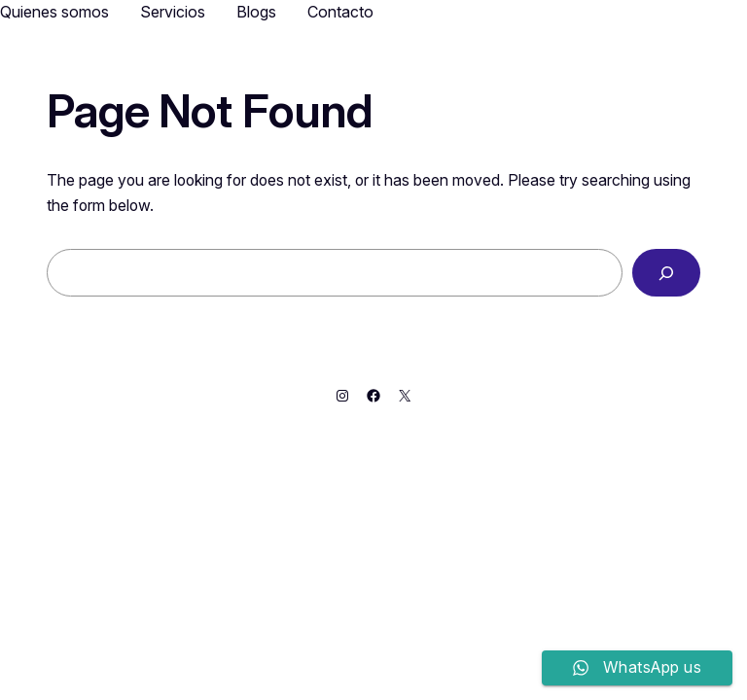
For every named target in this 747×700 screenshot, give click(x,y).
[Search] (666, 273)
